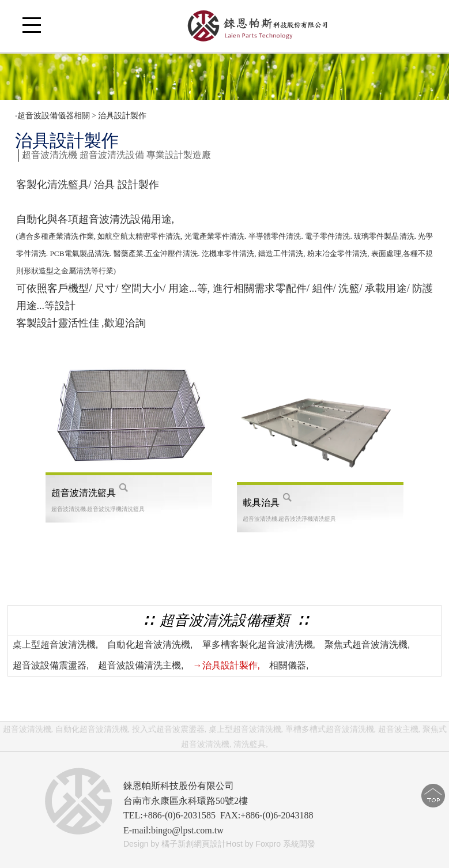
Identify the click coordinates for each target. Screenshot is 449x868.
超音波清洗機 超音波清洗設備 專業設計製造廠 (116, 155)
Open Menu (32, 32)
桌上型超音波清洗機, (55, 645)
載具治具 (261, 503)
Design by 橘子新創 (159, 844)
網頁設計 (210, 844)
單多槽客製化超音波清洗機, (259, 645)
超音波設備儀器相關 (54, 116)
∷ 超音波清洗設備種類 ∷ (224, 620)
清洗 (71, 236)
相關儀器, (289, 665)
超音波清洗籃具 (84, 493)
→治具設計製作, (227, 665)
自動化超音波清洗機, (150, 645)
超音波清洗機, (28, 729)
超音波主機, (399, 729)
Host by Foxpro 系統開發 (271, 844)
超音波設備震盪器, (51, 665)
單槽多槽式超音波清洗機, (331, 729)
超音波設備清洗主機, (141, 665)
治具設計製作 (123, 116)
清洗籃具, (251, 744)
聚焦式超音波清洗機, (367, 645)
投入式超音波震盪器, (169, 729)
